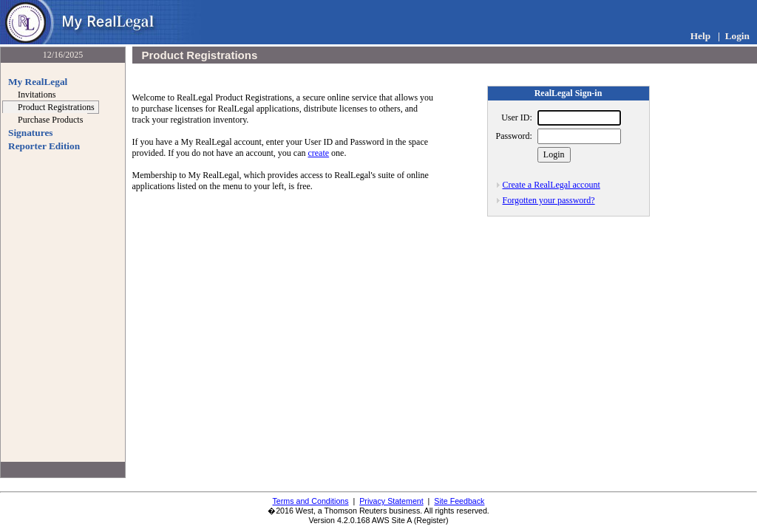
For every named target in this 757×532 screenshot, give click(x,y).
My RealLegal (38, 82)
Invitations (37, 95)
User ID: (517, 117)
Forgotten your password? (549, 200)
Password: (514, 136)
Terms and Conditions (311, 501)
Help (700, 36)
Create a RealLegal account (551, 185)
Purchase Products (50, 120)
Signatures (30, 133)
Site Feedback (459, 501)
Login (737, 36)
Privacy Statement (391, 501)
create (318, 153)
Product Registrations (56, 107)
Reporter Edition (44, 146)
